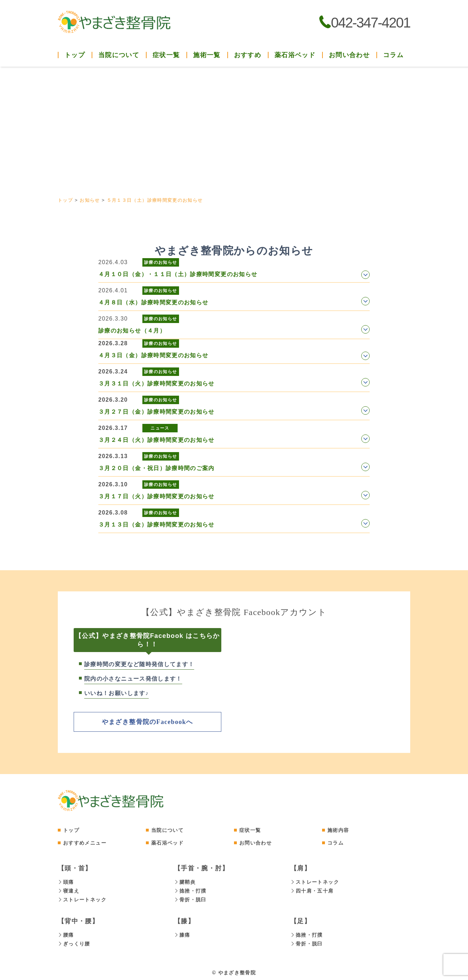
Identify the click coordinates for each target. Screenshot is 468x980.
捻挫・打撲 (190, 890)
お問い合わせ (349, 55)
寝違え (69, 890)
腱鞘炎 (185, 882)
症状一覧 (250, 830)
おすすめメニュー (85, 842)
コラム (393, 55)
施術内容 (338, 830)
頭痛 (66, 882)
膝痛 (182, 933)
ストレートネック (82, 899)
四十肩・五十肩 (312, 890)
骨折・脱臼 (190, 899)
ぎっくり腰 (74, 942)
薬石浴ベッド (295, 55)
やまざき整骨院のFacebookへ (147, 722)
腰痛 (66, 933)
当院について (167, 830)
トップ (75, 55)
